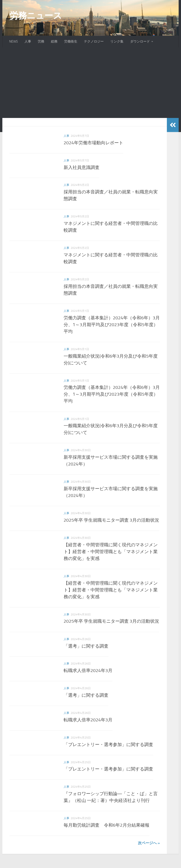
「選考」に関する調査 (86, 646)
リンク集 (117, 41)
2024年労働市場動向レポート (93, 143)
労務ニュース (36, 16)
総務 (54, 41)
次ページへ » (149, 843)
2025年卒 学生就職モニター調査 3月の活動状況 (111, 520)
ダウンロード (140, 41)
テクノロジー (94, 41)
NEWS (14, 41)
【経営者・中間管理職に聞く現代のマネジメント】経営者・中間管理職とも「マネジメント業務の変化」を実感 (111, 552)
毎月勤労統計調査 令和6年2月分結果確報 (107, 825)
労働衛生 (71, 41)
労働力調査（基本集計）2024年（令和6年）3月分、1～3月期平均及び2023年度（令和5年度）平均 (112, 325)
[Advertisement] (90, 83)
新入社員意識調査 (82, 167)
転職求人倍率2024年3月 (88, 671)
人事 (28, 41)
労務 (41, 41)
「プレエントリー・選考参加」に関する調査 (108, 745)
